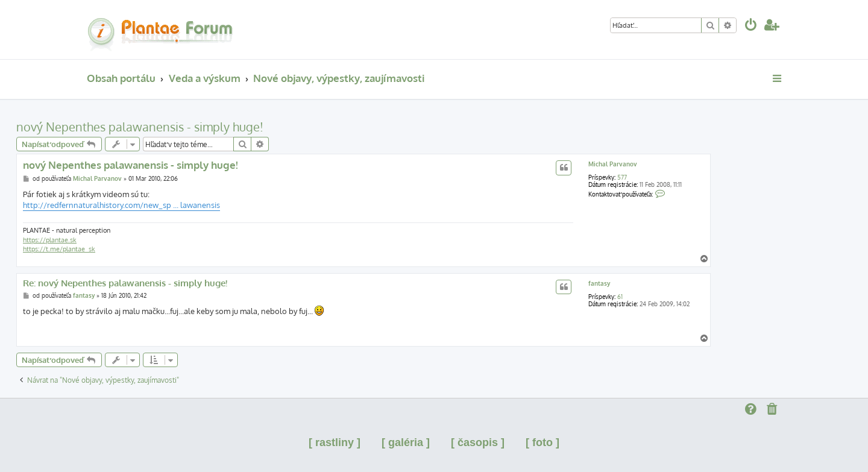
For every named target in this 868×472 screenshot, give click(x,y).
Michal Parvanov (613, 164)
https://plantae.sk (50, 240)
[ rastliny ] (335, 442)
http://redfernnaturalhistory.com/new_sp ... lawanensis (121, 205)
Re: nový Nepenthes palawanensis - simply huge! (125, 283)
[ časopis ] (478, 442)
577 (622, 177)
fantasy (599, 283)
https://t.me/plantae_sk (59, 249)
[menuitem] (751, 26)
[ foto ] (542, 442)
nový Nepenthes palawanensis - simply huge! (140, 127)
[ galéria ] (406, 442)
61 (620, 297)
